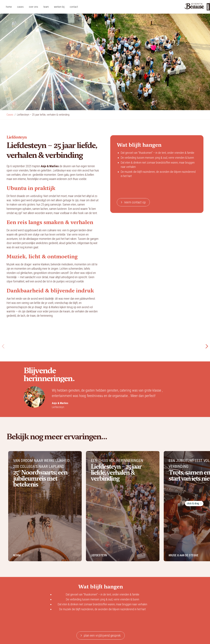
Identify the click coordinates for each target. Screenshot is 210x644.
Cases (10, 115)
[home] (185, 7)
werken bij (59, 7)
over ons (33, 7)
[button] (206, 346)
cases (20, 7)
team (46, 7)
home (9, 7)
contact (74, 7)
